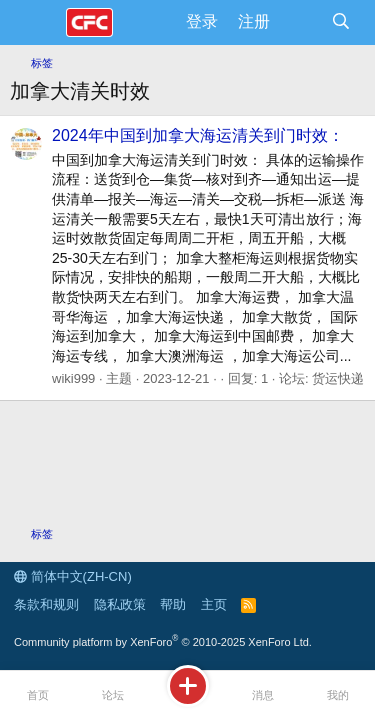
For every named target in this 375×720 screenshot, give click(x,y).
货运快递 (338, 378)
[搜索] (340, 22)
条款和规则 (46, 604)
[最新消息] (300, 22)
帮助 (173, 604)
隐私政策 (120, 604)
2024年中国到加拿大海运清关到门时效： (198, 135)
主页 (214, 604)
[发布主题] (187, 695)
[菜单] (37, 23)
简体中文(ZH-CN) (73, 576)
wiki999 (73, 378)
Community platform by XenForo (163, 642)
